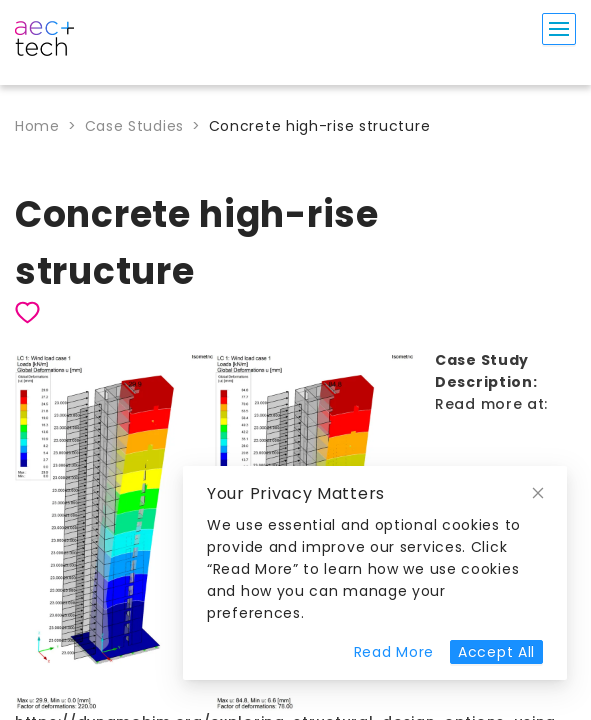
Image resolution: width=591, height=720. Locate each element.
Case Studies (134, 126)
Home (37, 126)
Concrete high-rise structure (320, 126)
